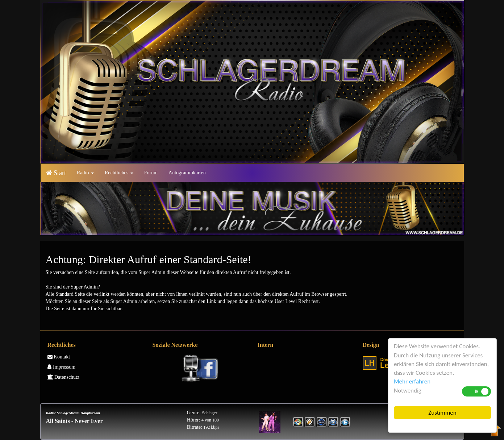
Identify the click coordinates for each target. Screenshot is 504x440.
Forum (151, 173)
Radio (85, 173)
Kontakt (59, 357)
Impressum (62, 367)
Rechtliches (119, 173)
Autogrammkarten (187, 173)
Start (56, 173)
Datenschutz (64, 377)
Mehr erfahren (412, 381)
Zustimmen (442, 413)
